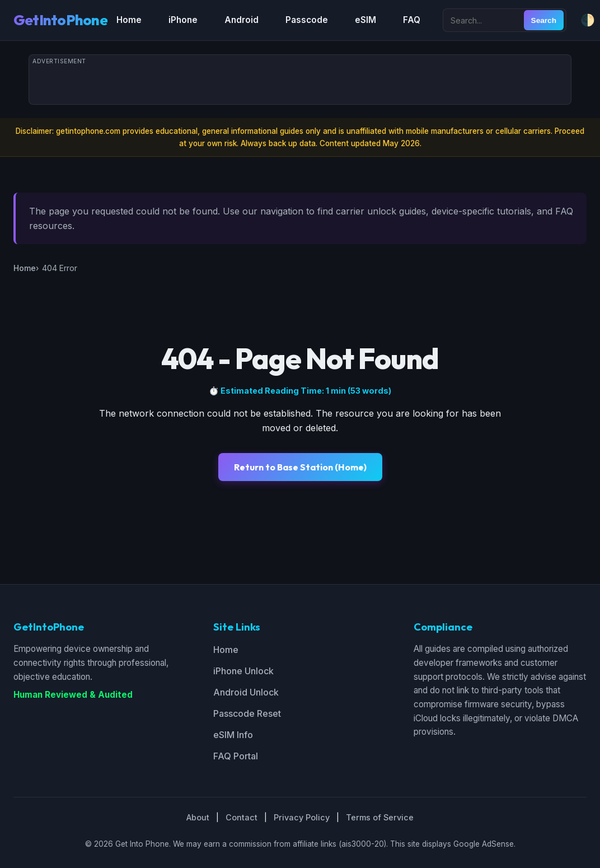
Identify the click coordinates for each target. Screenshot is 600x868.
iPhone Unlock (243, 671)
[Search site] (485, 20)
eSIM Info (233, 735)
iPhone (183, 20)
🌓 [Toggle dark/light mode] (588, 20)
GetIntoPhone (60, 20)
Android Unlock (246, 692)
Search (544, 20)
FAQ (412, 20)
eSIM (365, 20)
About (198, 817)
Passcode (307, 20)
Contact (242, 817)
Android (242, 20)
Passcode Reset (247, 713)
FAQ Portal (236, 756)
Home (129, 20)
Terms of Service (380, 817)
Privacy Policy (302, 817)
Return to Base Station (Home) (300, 467)
